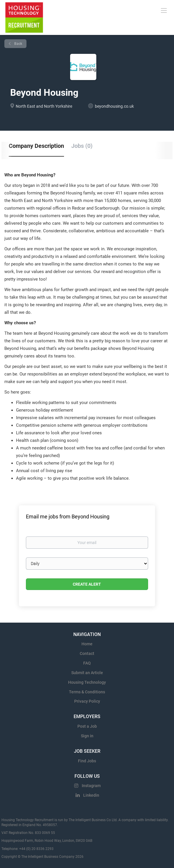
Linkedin (91, 795)
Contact (87, 653)
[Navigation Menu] (164, 10)
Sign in (87, 736)
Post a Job (87, 726)
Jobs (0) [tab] (82, 146)
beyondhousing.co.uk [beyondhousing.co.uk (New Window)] (114, 106)
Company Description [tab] (36, 146)
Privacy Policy (87, 701)
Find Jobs (87, 761)
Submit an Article (87, 673)
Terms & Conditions (87, 692)
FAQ (87, 663)
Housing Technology (87, 682)
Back (18, 44)
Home (87, 644)
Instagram (91, 786)
